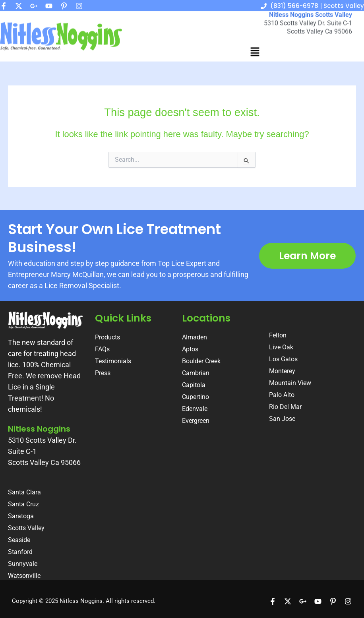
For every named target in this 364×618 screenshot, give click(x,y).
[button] (255, 47)
